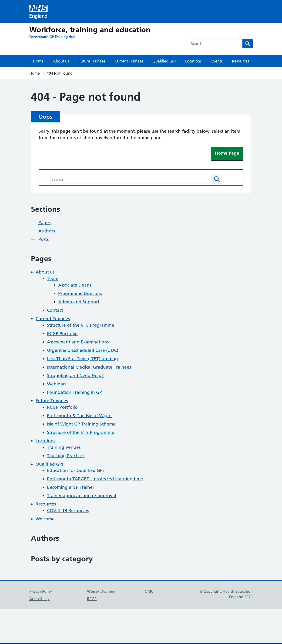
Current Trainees (129, 61)
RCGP (92, 599)
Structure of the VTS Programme (81, 325)
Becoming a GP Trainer (71, 487)
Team (53, 279)
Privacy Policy (41, 591)
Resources (240, 61)
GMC (149, 591)
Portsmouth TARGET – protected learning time (95, 479)
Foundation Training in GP (74, 392)
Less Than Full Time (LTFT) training (82, 359)
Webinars (57, 384)
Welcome (45, 519)
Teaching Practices (66, 456)
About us (61, 61)
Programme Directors (80, 293)
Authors (47, 231)
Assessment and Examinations (78, 342)
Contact (55, 310)
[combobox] (215, 44)
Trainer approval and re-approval (82, 496)
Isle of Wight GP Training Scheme (81, 424)
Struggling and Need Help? (75, 376)
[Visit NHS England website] (39, 12)
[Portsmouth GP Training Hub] (52, 37)
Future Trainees (92, 61)
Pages (44, 223)
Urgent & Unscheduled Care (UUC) (83, 350)
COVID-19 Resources (68, 511)
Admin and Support (79, 302)
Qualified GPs (164, 61)
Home (38, 61)
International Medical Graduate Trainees (89, 367)
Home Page (227, 153)
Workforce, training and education (90, 30)
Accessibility (39, 599)
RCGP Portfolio (62, 334)
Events (217, 61)
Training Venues (64, 447)
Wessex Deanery (101, 591)
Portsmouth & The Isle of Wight (79, 416)
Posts (44, 239)
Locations (193, 61)
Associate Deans (75, 285)
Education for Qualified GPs (76, 470)
